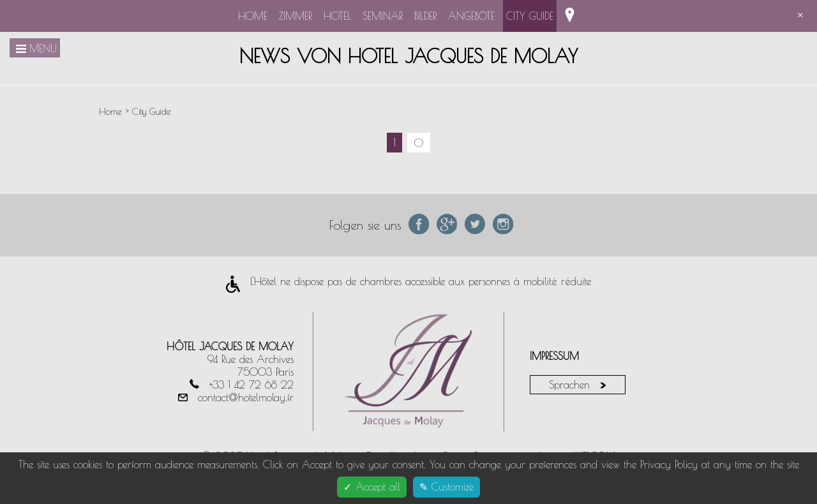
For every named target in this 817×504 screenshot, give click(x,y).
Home (253, 16)
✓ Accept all (372, 487)
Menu (35, 48)
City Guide (530, 16)
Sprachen (578, 385)
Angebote (471, 16)
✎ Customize (446, 487)
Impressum (554, 356)
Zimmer (296, 16)
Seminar (383, 16)
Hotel (337, 16)
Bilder (425, 16)
